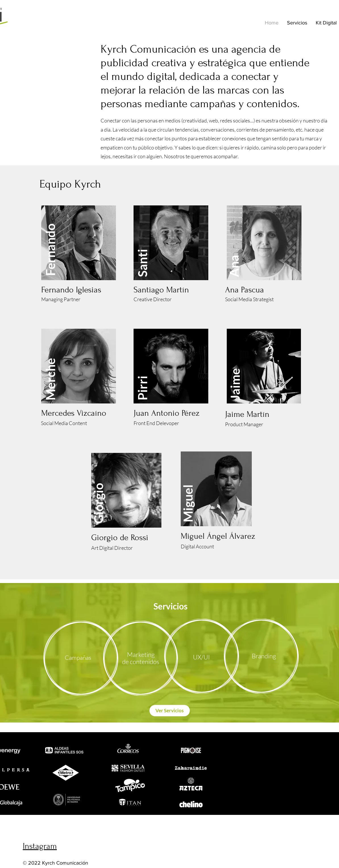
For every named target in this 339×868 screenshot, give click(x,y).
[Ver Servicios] (170, 711)
